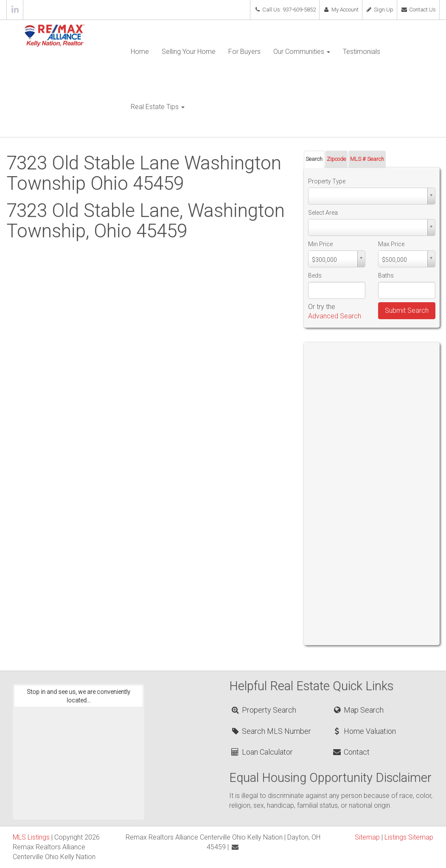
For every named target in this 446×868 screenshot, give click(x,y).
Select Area (323, 213)
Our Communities (302, 52)
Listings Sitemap (409, 837)
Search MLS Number (270, 731)
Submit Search (407, 310)
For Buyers (244, 52)
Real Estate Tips (158, 107)
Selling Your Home (189, 52)
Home (140, 52)
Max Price (391, 244)
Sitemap (367, 837)
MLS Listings (31, 837)
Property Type (327, 181)
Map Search (358, 710)
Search (314, 159)
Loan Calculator (261, 752)
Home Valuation (364, 731)
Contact (351, 752)
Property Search (263, 710)
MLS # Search (367, 159)
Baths (386, 275)
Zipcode (336, 159)
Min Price (320, 244)
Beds (315, 275)
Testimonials (362, 52)
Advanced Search (335, 316)
